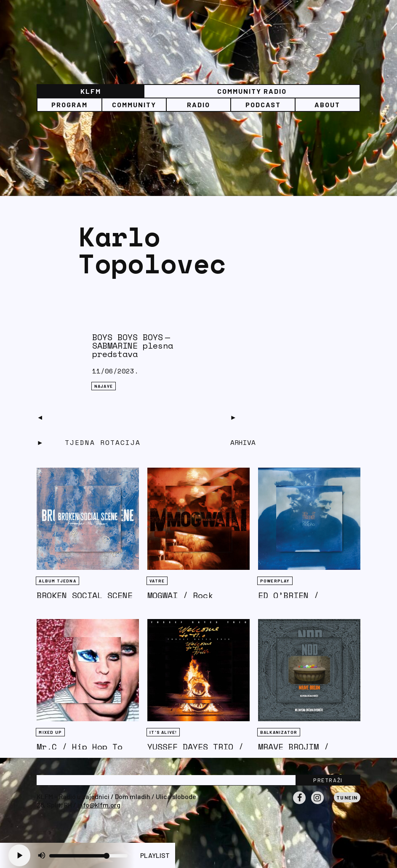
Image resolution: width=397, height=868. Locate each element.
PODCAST (263, 105)
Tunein (347, 797)
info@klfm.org (99, 805)
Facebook (299, 804)
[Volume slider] (88, 856)
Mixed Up (50, 732)
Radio (198, 105)
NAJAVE (104, 386)
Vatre (157, 581)
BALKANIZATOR (279, 732)
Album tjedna (57, 581)
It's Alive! (163, 732)
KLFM (91, 91)
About (327, 105)
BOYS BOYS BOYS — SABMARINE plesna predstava (133, 345)
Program (69, 105)
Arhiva (243, 442)
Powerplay (275, 581)
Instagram (317, 804)
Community (134, 105)
